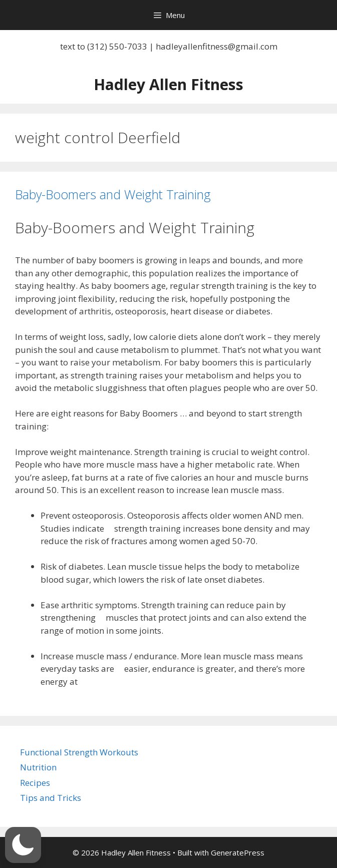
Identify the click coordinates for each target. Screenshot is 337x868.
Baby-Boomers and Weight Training (113, 194)
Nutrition (38, 767)
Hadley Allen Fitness (168, 84)
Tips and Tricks (51, 798)
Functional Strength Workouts (79, 752)
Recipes (35, 783)
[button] (23, 845)
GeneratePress (238, 852)
